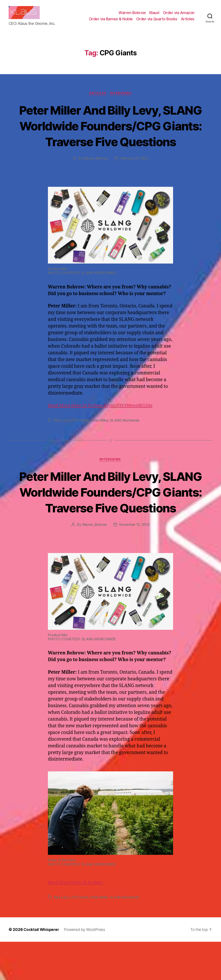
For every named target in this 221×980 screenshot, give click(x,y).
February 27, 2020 (135, 181)
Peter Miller (100, 443)
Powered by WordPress (86, 968)
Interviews (121, 100)
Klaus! (154, 16)
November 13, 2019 (135, 563)
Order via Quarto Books (157, 22)
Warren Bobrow (132, 16)
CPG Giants (80, 443)
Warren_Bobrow (95, 181)
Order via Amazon (179, 16)
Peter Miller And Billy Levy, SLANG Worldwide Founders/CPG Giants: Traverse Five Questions (110, 140)
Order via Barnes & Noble (111, 22)
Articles (188, 22)
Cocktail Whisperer (42, 968)
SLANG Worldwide (125, 443)
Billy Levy (61, 443)
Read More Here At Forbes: (77, 921)
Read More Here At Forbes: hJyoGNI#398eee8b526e (103, 428)
